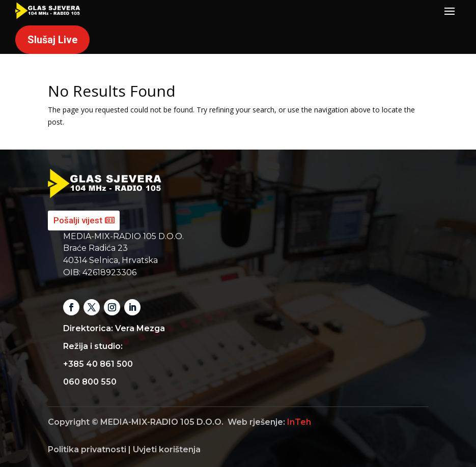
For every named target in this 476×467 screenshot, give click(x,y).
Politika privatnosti (87, 449)
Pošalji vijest (78, 220)
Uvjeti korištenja (167, 449)
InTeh (299, 422)
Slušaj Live (52, 40)
